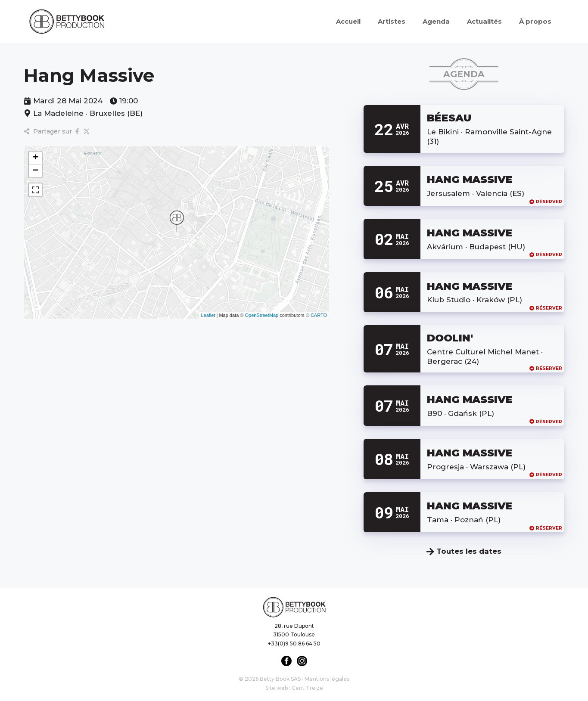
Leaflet (208, 315)
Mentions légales (327, 679)
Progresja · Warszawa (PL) (476, 467)
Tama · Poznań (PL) (464, 520)
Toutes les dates (464, 551)
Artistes (392, 21)
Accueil (348, 21)
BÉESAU (449, 118)
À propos (535, 21)
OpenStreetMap (261, 315)
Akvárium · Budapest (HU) (476, 247)
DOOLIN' (450, 338)
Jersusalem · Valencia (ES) (476, 193)
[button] (177, 221)
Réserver (546, 202)
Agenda (436, 21)
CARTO (319, 315)
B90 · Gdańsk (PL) (460, 413)
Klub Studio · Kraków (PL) (474, 300)
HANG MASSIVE (470, 179)
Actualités (484, 21)
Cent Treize (307, 688)
